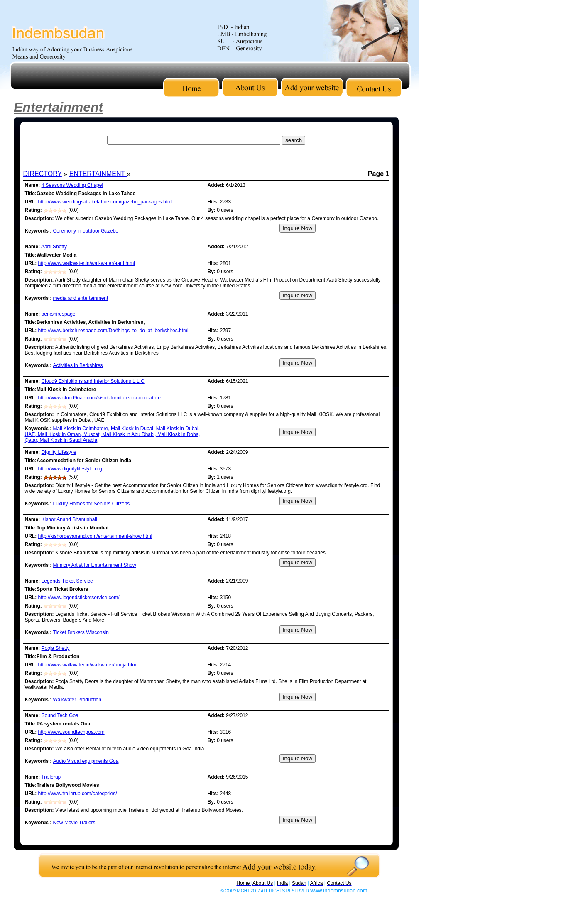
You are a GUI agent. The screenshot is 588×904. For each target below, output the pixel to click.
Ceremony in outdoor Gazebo (86, 231)
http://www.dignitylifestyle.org (70, 469)
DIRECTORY (43, 174)
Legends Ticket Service (67, 581)
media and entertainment (81, 298)
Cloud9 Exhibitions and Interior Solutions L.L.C (93, 381)
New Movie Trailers (74, 823)
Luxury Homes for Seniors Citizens (92, 504)
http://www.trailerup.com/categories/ (78, 794)
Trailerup (51, 777)
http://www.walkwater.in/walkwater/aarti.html (87, 263)
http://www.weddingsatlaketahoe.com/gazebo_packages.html (105, 202)
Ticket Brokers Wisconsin (81, 632)
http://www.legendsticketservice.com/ (79, 598)
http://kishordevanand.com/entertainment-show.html (95, 536)
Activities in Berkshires (78, 365)
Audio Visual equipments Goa (86, 761)
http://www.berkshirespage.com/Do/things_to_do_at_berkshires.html (113, 331)
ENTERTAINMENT (98, 174)
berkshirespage (59, 314)
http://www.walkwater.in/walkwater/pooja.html (88, 665)
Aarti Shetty (54, 247)
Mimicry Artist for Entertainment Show (95, 565)
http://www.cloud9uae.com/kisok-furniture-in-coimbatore (99, 398)
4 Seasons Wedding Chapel (72, 185)
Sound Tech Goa (60, 715)
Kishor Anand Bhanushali (69, 519)
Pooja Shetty (56, 648)
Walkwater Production (77, 700)
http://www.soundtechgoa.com (71, 732)
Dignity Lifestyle (59, 452)
